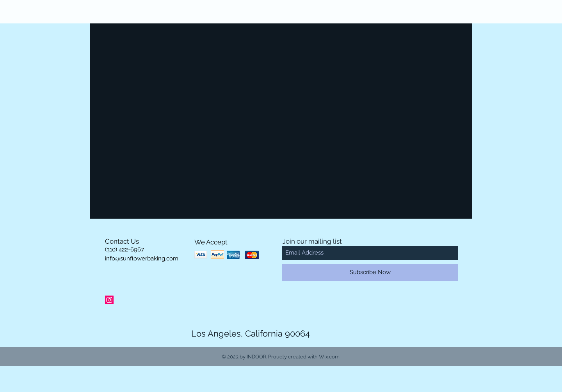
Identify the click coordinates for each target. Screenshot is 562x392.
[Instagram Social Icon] (109, 300)
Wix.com (329, 357)
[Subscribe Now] (370, 272)
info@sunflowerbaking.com (142, 258)
